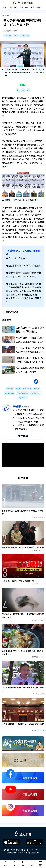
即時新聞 (17, 406)
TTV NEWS (6, 15)
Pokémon (10, 393)
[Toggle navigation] (41, 862)
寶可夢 (8, 36)
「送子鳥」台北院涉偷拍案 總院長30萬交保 (30, 426)
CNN (37, 389)
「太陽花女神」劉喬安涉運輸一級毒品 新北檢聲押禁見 (30, 419)
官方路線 (26, 36)
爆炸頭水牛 (36, 393)
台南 (17, 36)
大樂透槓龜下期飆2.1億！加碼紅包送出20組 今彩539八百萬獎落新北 (30, 412)
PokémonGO (23, 393)
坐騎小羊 (23, 398)
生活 (14, 15)
